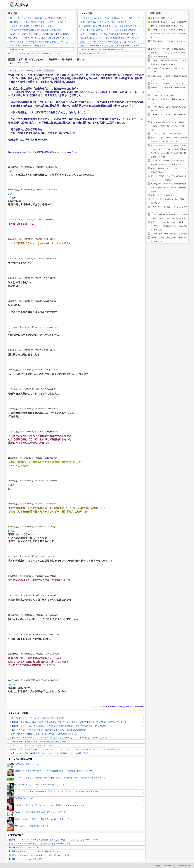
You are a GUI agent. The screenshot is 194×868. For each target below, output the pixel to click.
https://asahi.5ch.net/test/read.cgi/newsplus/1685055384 (121, 707)
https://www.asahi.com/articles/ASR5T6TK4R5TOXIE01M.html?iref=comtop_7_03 (42, 152)
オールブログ (172, 866)
